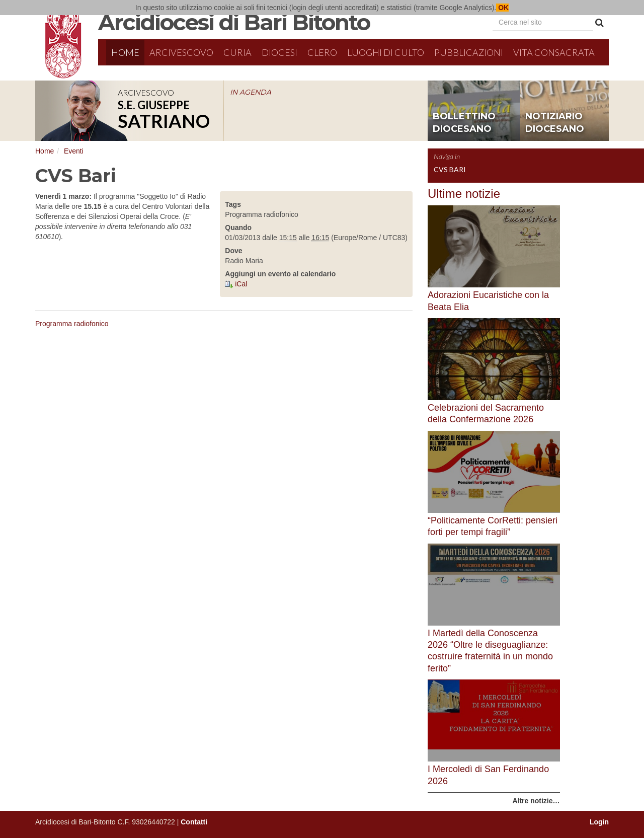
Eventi (74, 151)
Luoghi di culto (386, 52)
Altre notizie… (536, 801)
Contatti (194, 822)
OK (502, 8)
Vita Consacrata (554, 52)
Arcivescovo (181, 52)
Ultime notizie (464, 194)
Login (599, 822)
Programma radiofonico (72, 324)
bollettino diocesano (464, 123)
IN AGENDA (251, 92)
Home (125, 52)
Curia (237, 52)
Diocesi (279, 52)
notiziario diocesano (555, 123)
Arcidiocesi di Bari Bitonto (234, 22)
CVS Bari (450, 169)
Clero (322, 52)
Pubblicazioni (469, 52)
